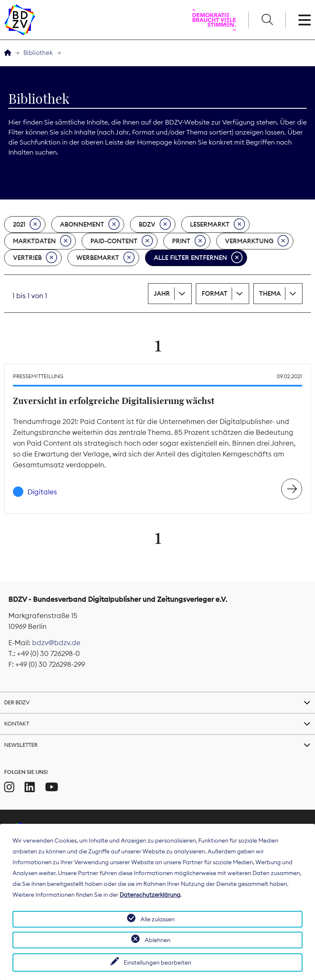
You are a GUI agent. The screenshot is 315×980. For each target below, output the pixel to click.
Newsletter (21, 745)
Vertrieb (35, 258)
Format (215, 293)
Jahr (162, 293)
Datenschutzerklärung (150, 895)
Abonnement (90, 224)
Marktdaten (42, 241)
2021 (27, 224)
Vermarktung (257, 241)
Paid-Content (122, 241)
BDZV (155, 224)
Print (189, 241)
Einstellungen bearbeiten (157, 963)
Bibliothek (38, 53)
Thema (270, 293)
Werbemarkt (105, 258)
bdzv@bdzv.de (56, 643)
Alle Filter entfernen (198, 258)
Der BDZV (17, 702)
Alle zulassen (157, 919)
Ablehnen (157, 940)
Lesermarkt (217, 224)
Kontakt (17, 723)
